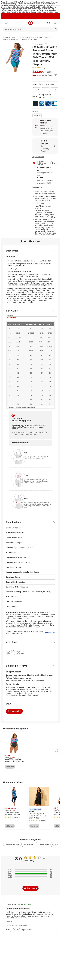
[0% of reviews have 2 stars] (30, 875)
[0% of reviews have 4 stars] (30, 871)
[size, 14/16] (37, 90)
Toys (33, 5)
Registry (34, 12)
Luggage (17, 5)
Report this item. (50, 633)
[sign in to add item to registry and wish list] (54, 163)
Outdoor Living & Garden (15, 4)
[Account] (49, 23)
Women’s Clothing (43, 37)
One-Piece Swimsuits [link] (12, 844)
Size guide (50, 84)
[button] (35, 809)
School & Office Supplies (15, 7)
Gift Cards (41, 7)
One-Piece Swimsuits (29, 39)
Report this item (38, 157)
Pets (46, 7)
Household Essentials (35, 4)
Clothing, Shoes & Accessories (35, 2)
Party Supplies (27, 7)
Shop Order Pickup (9, 12)
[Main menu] (6, 23)
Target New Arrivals (7, 2)
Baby (43, 4)
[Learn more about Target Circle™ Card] (45, 172)
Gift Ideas (35, 7)
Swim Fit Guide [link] (28, 844)
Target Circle (46, 12)
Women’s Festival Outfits (25, 10)
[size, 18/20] (46, 90)
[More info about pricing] (55, 74)
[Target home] (30, 23)
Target (5, 37)
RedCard (39, 12)
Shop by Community (12, 9)
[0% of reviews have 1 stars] (30, 877)
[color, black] (36, 103)
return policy (17, 695)
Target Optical (23, 9)
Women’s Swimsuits (11, 39)
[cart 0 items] (55, 23)
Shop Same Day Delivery (23, 12)
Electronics (38, 5)
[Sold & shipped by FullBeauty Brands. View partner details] (45, 146)
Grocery (25, 4)
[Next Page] (55, 90)
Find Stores (54, 12)
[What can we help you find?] (30, 29)
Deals (29, 9)
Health (6, 5)
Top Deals (36, 10)
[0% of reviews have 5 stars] (30, 869)
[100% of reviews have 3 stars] (30, 873)
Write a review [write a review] (30, 888)
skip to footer (4, 3)
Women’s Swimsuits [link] (44, 844)
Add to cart (37, 115)
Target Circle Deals (46, 10)
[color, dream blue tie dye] (42, 103)
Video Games (46, 5)
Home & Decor (50, 2)
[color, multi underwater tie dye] (48, 103)
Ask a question (14, 711)
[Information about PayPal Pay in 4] (45, 181)
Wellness (11, 5)
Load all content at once (1, 725)
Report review (26, 930)
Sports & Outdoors (26, 5)
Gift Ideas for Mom (20, 2)
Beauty (47, 4)
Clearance (34, 9)
